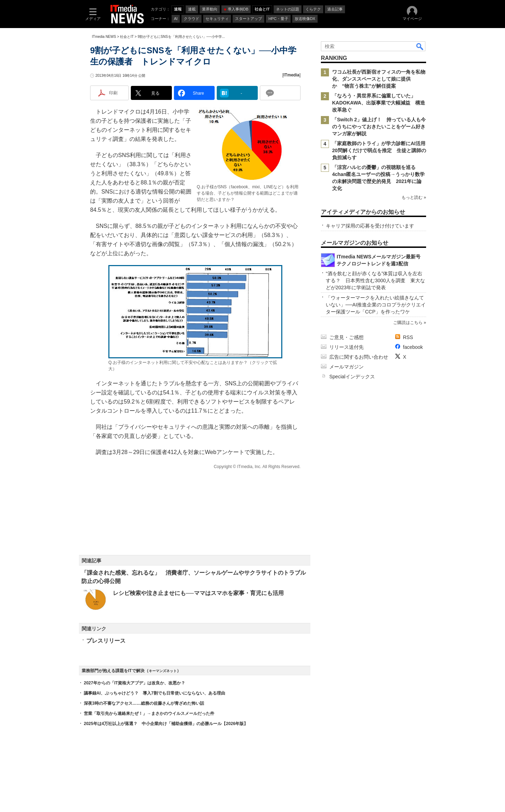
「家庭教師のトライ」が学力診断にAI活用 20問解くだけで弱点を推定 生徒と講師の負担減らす (381, 150)
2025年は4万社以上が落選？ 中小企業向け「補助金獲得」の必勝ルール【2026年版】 (166, 724)
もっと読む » (414, 197)
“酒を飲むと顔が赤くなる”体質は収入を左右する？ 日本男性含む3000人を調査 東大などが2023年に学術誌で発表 (375, 280)
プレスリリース (106, 641)
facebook (413, 347)
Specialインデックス (352, 377)
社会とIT (127, 37)
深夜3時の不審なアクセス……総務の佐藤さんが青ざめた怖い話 (144, 703)
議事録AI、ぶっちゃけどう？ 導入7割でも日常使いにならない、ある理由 (154, 693)
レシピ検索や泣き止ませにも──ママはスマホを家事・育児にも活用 (198, 593)
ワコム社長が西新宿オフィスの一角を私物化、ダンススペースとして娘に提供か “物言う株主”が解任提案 (379, 79)
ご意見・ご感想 (346, 337)
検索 (420, 46)
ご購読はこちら (408, 323)
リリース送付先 (346, 347)
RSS (408, 337)
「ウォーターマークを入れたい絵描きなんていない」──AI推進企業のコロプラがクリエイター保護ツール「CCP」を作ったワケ (376, 305)
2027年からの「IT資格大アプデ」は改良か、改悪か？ (134, 683)
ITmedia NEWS (104, 37)
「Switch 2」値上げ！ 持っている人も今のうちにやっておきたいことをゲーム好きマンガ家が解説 (379, 127)
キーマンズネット (163, 671)
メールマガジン (346, 367)
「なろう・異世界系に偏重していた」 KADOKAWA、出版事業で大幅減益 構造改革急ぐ (379, 103)
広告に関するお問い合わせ (359, 357)
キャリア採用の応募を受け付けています (370, 226)
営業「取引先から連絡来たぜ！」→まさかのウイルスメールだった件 (149, 713)
